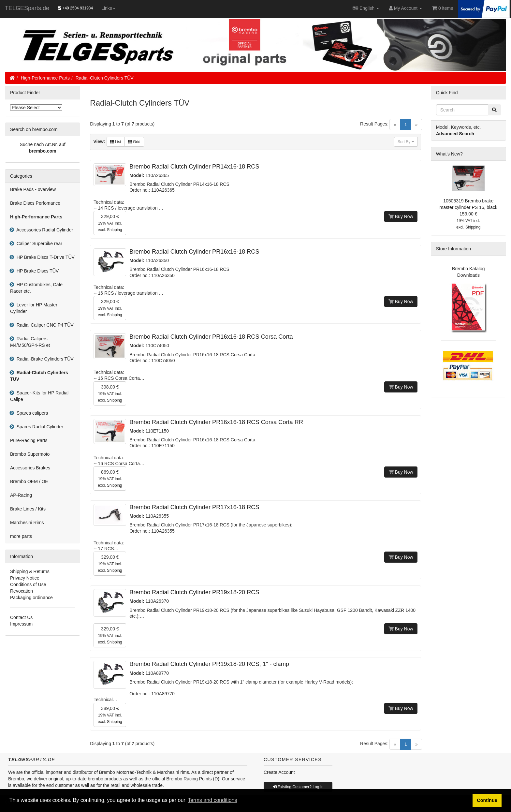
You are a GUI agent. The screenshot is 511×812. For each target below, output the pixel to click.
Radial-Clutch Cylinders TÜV (105, 78)
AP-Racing (21, 495)
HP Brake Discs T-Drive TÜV (44, 257)
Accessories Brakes (30, 468)
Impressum (21, 624)
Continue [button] (487, 800)
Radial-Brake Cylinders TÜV (44, 359)
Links (108, 8)
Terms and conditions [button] (212, 800)
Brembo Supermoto (30, 454)
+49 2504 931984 (75, 8)
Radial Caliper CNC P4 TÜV (44, 325)
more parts (21, 536)
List (116, 142)
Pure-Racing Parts (29, 440)
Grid (134, 142)
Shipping (114, 230)
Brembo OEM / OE (29, 481)
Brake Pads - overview (33, 189)
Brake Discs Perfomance (35, 203)
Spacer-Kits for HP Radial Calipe (39, 396)
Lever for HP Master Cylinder (34, 308)
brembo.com (43, 151)
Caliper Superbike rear (38, 244)
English (366, 8)
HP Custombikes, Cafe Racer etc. (36, 288)
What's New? (449, 154)
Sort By (406, 142)
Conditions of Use (28, 584)
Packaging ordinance (31, 598)
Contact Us (21, 617)
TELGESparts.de (27, 8)
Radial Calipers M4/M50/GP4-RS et (30, 342)
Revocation (22, 591)
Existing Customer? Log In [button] (298, 787)
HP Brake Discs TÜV (36, 271)
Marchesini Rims (27, 523)
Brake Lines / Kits (28, 509)
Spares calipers (31, 413)
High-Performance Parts (45, 78)
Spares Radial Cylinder (39, 427)
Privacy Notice (25, 578)
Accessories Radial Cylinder (44, 230)
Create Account (279, 772)
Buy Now (401, 216)
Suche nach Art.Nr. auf (43, 144)
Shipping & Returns (30, 571)
